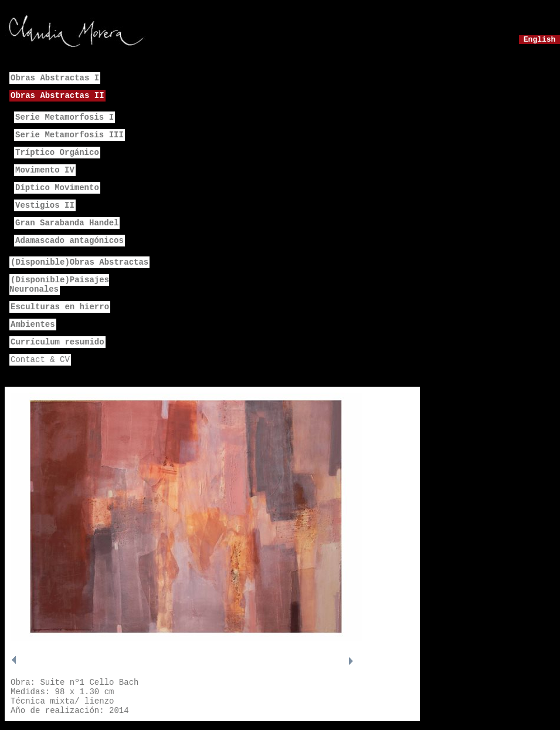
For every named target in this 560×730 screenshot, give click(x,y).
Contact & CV (40, 360)
